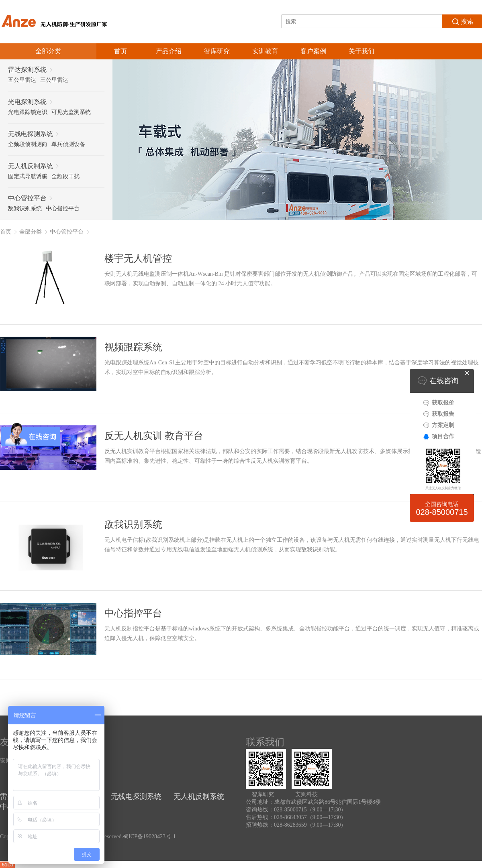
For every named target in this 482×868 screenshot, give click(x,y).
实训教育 (265, 51)
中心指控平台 (63, 208)
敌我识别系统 (25, 208)
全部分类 (31, 232)
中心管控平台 (67, 232)
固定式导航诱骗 (28, 176)
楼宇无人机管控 (138, 258)
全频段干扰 (65, 176)
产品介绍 (169, 51)
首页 (120, 51)
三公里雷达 (54, 80)
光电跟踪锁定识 (28, 112)
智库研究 (217, 51)
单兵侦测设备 (68, 144)
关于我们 (361, 51)
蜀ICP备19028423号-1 (149, 836)
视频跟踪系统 (133, 347)
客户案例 (313, 51)
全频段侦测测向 (28, 144)
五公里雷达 (22, 80)
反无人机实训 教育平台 (154, 436)
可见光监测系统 (71, 112)
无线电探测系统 (136, 797)
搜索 (462, 21)
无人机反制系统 (199, 797)
